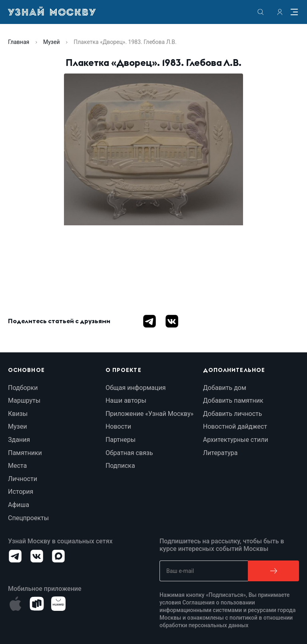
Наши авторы (126, 401)
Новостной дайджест (235, 426)
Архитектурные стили (236, 440)
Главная (19, 42)
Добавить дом (225, 388)
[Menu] (294, 12)
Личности (23, 479)
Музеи (17, 426)
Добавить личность (233, 414)
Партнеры (121, 440)
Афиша (19, 505)
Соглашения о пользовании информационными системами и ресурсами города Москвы (228, 610)
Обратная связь (129, 453)
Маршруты (24, 401)
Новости (118, 426)
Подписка (120, 466)
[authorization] (280, 12)
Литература (220, 453)
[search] (261, 12)
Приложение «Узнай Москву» (150, 414)
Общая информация (136, 388)
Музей (51, 42)
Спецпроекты (28, 518)
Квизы (18, 414)
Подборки (23, 388)
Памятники (25, 453)
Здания (19, 440)
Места (17, 466)
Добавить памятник (233, 401)
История (21, 492)
